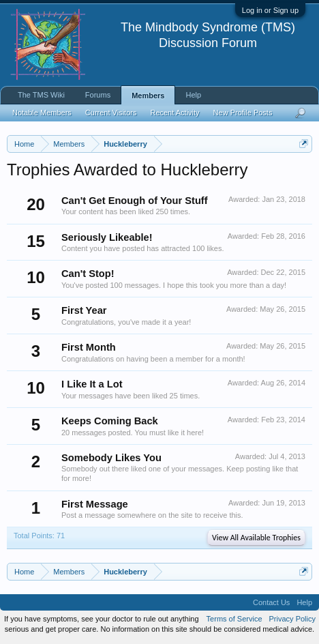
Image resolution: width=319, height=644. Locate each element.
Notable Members (42, 113)
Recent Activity (174, 113)
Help (193, 95)
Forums (98, 95)
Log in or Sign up (270, 10)
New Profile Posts (243, 113)
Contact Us (271, 602)
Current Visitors (111, 113)
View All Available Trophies (256, 538)
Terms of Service (234, 619)
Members (148, 96)
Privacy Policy (292, 619)
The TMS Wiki (41, 95)
